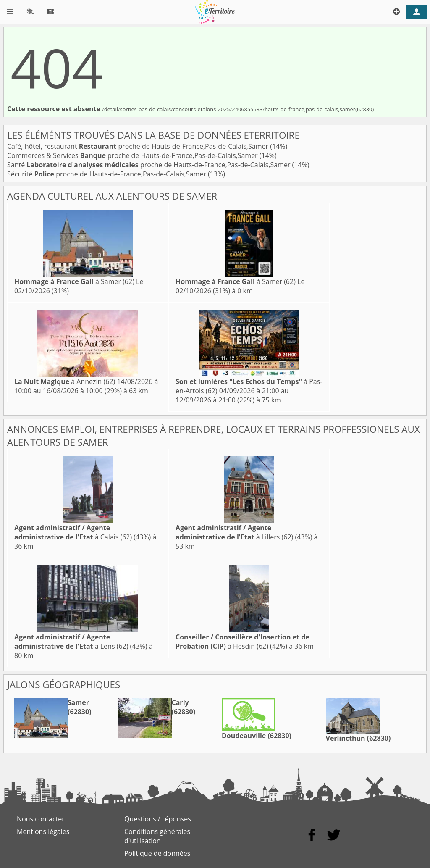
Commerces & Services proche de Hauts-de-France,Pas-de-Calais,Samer (133, 155)
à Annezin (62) (65, 381)
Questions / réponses (158, 819)
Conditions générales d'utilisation (157, 836)
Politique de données (157, 853)
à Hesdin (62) (243, 642)
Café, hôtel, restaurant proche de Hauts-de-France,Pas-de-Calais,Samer (139, 146)
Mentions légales (43, 831)
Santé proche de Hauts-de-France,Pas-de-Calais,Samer (150, 165)
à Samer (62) (74, 281)
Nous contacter (41, 819)
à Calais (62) (73, 532)
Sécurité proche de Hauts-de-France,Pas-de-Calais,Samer (107, 174)
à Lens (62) (71, 642)
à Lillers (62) (234, 532)
